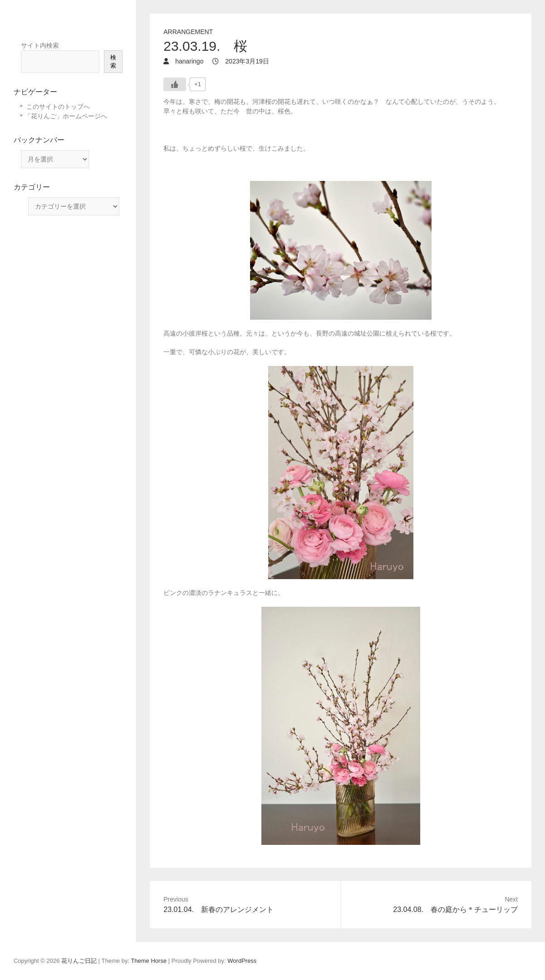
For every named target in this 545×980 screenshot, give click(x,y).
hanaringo (188, 61)
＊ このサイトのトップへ (54, 107)
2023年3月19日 (246, 61)
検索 (113, 61)
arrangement (188, 32)
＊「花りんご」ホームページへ (63, 116)
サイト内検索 (40, 45)
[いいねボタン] (175, 84)
